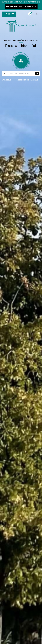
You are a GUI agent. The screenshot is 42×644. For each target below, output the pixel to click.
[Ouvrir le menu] (9, 14)
